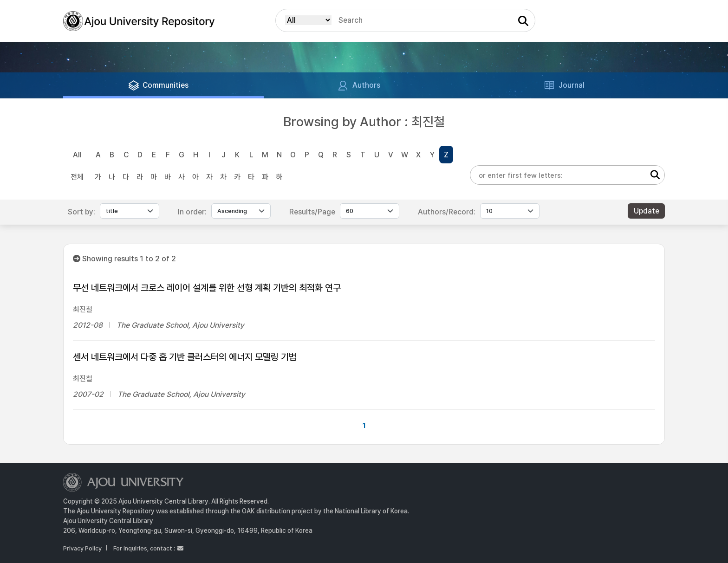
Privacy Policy (82, 548)
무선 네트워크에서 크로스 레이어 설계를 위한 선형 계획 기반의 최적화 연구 (207, 288)
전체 (77, 177)
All (77, 155)
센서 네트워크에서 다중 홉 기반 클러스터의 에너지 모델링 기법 (185, 357)
